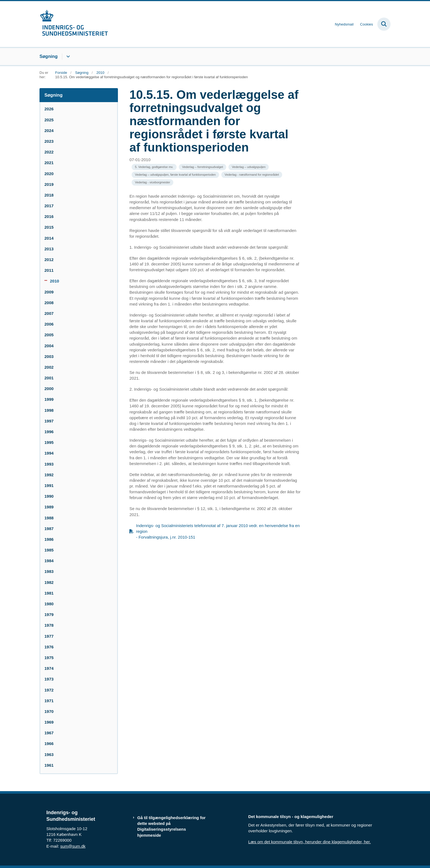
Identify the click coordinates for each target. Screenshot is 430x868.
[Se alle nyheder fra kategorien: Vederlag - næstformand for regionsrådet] (252, 175)
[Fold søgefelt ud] (384, 24)
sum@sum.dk (73, 846)
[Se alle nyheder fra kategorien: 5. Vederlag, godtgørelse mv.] (154, 167)
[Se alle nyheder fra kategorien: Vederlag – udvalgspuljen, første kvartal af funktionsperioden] (175, 175)
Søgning (49, 56)
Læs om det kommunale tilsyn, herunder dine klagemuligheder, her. (309, 842)
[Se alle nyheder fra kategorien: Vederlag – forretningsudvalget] (203, 167)
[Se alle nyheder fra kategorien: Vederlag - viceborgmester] (152, 182)
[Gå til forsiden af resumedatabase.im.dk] (74, 24)
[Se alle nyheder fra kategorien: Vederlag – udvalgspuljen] (249, 167)
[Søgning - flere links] (67, 57)
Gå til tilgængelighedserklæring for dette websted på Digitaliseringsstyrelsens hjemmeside (172, 826)
